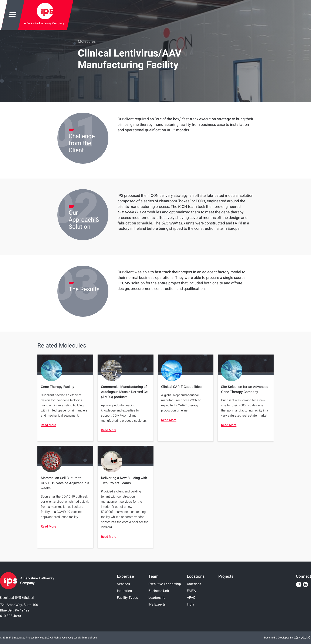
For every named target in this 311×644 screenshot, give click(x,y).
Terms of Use (89, 638)
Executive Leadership (165, 584)
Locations (196, 576)
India (191, 604)
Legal (77, 638)
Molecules (87, 42)
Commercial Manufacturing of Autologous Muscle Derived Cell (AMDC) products (125, 392)
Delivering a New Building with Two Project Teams (124, 481)
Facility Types (127, 598)
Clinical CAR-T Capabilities (181, 387)
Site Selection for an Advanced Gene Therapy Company (245, 389)
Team (153, 576)
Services (123, 584)
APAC (191, 598)
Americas (194, 584)
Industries (124, 591)
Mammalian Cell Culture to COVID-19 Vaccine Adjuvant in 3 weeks (65, 483)
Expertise (125, 576)
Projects (226, 576)
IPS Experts (157, 604)
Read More (48, 425)
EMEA (191, 591)
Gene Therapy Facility (58, 387)
